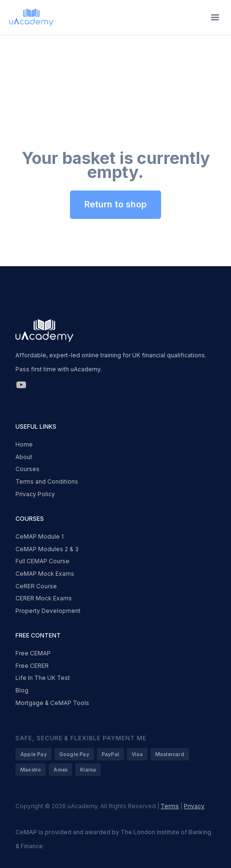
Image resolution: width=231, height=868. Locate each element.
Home (24, 444)
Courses (27, 469)
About (24, 457)
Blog (22, 690)
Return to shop (115, 204)
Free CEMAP (33, 653)
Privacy (194, 806)
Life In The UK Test (43, 678)
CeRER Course (36, 586)
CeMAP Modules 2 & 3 (47, 549)
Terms (170, 806)
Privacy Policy (35, 494)
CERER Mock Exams (44, 598)
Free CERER (32, 666)
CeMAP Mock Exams (45, 574)
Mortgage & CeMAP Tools (52, 703)
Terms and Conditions (47, 481)
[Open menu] (215, 17)
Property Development (48, 611)
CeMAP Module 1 (40, 536)
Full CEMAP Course (42, 561)
